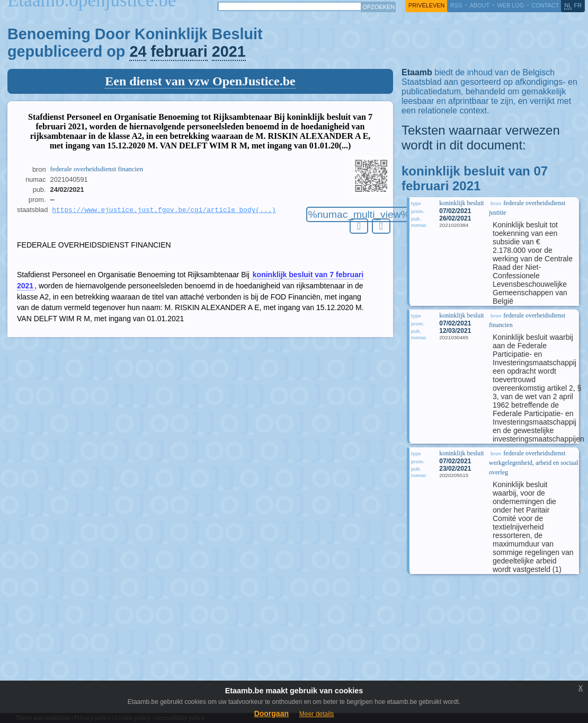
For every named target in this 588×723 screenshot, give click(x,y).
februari (179, 51)
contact (545, 5)
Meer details (317, 714)
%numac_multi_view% (359, 214)
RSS (456, 5)
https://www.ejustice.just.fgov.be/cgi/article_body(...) (164, 210)
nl (568, 5)
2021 (229, 51)
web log (510, 5)
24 (138, 51)
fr (578, 5)
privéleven (426, 5)
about (480, 5)
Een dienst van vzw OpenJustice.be (200, 81)
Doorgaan (271, 713)
